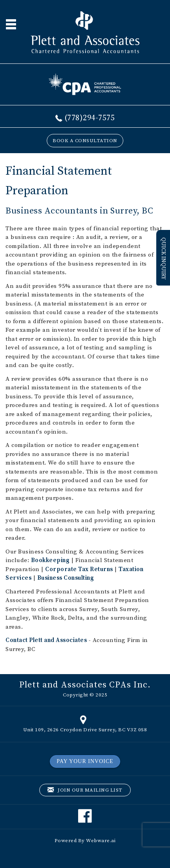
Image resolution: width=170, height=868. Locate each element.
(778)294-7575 (90, 118)
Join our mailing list (85, 790)
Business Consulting (66, 578)
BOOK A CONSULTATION (85, 141)
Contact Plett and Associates (46, 640)
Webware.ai (101, 841)
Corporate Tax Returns (79, 569)
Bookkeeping (50, 560)
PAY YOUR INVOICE (85, 761)
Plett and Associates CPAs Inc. (85, 685)
